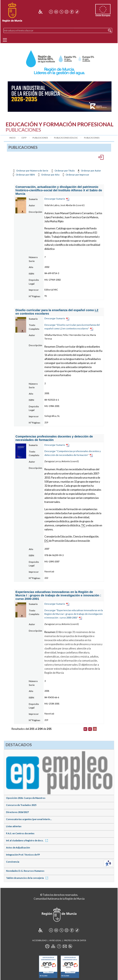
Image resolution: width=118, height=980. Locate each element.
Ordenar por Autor (89, 171)
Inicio (12, 138)
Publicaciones (40, 138)
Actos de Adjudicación (18, 848)
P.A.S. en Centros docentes (20, 833)
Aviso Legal (55, 940)
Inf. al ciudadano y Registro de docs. (28, 840)
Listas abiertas (14, 826)
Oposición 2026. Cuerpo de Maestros (26, 798)
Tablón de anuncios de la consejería (28, 878)
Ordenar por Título (62, 171)
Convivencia (13, 862)
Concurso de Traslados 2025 (21, 805)
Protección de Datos (75, 940)
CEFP (24, 138)
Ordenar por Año (48, 175)
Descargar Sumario (55, 199)
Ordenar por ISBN (23, 175)
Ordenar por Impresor (75, 175)
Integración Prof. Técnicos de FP (23, 855)
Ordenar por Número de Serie (30, 171)
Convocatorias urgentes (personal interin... (29, 819)
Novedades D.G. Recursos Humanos (25, 871)
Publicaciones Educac (66, 138)
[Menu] (5, 40)
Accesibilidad (39, 940)
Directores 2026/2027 (17, 812)
